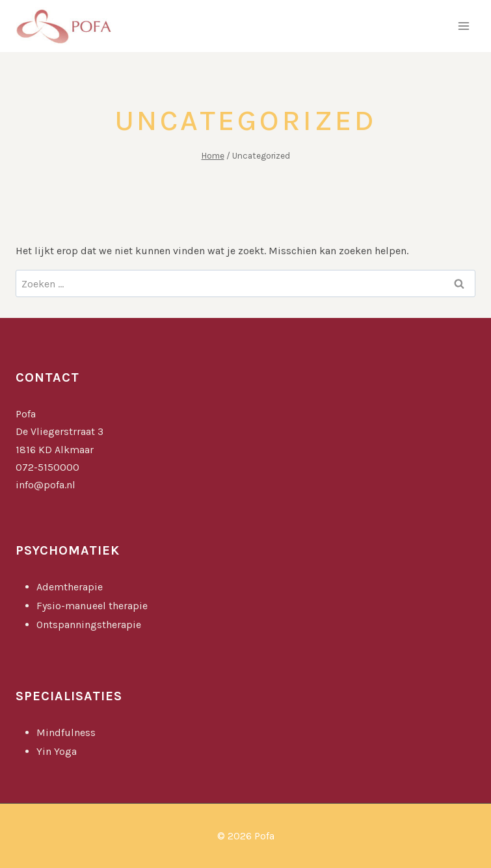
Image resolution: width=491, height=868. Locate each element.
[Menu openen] (463, 26)
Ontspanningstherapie (89, 625)
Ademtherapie (70, 587)
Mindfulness (67, 732)
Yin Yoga (58, 751)
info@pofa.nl (46, 485)
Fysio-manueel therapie (92, 606)
